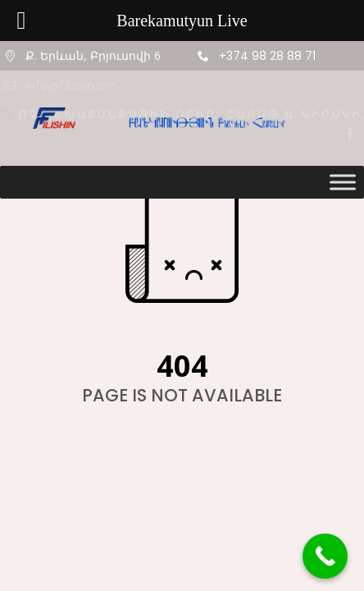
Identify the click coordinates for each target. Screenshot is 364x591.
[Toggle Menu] (343, 182)
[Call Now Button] (325, 556)
